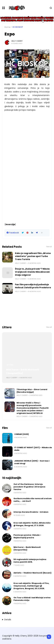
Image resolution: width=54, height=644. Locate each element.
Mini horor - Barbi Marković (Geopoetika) (23, 371)
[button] (42, 233)
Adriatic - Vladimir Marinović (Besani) (32, 573)
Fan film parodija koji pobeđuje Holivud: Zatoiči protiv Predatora (33, 286)
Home (7, 27)
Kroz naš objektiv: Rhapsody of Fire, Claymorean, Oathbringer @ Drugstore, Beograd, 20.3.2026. (31, 586)
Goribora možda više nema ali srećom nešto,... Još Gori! (33, 500)
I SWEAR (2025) (22, 434)
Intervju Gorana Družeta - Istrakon (31, 512)
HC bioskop (18, 27)
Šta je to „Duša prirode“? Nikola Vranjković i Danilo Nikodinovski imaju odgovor (32, 272)
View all (49, 247)
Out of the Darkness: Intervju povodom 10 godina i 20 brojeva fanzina (29, 487)
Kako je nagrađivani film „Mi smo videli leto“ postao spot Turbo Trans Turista (33, 256)
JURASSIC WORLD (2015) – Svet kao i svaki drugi (32, 462)
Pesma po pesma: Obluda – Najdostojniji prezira (27, 536)
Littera (10, 365)
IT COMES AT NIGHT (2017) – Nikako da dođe (33, 449)
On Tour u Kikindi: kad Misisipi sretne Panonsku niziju (32, 599)
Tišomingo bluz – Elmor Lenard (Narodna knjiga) (32, 391)
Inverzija (10, 224)
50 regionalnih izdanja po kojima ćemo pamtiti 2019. (30, 561)
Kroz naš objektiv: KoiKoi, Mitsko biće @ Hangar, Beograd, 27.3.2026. (32, 524)
